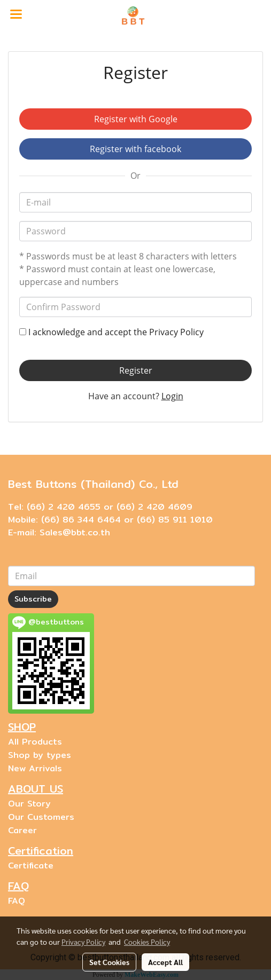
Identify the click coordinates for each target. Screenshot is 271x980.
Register (136, 370)
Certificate (31, 866)
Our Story (29, 804)
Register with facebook (135, 149)
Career (22, 830)
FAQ (17, 901)
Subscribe (33, 599)
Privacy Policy (176, 332)
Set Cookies (109, 962)
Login (172, 396)
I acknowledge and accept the (111, 332)
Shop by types (40, 755)
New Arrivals (35, 768)
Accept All (165, 962)
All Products (35, 742)
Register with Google (136, 119)
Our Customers (41, 817)
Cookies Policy (147, 942)
